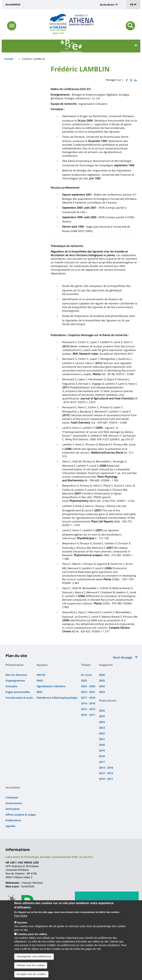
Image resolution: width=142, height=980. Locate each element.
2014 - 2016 (88, 703)
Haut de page (122, 657)
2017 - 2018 (88, 698)
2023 (102, 692)
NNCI (40, 680)
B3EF (40, 692)
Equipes (42, 665)
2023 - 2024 (88, 686)
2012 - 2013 (88, 709)
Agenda (10, 826)
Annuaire (11, 686)
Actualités (13, 787)
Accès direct (107, 5)
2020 (102, 745)
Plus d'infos (21, 918)
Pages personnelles (18, 692)
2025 (84, 680)
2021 (102, 739)
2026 (102, 675)
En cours (86, 675)
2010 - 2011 (88, 715)
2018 (102, 756)
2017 (102, 762)
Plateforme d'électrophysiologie (57, 698)
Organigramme (15, 680)
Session (22, 925)
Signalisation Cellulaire (51, 686)
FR (133, 5)
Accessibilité (13, 4)
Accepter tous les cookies (31, 976)
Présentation (15, 665)
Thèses (86, 665)
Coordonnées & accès (19, 698)
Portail (9, 59)
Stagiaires (106, 665)
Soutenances (14, 803)
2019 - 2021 (88, 692)
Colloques (12, 797)
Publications (108, 700)
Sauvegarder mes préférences (34, 958)
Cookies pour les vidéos (32, 936)
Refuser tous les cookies (31, 967)
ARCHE (41, 675)
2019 (102, 750)
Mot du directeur (16, 675)
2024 (102, 686)
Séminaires (13, 809)
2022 (102, 733)
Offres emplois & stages (21, 815)
